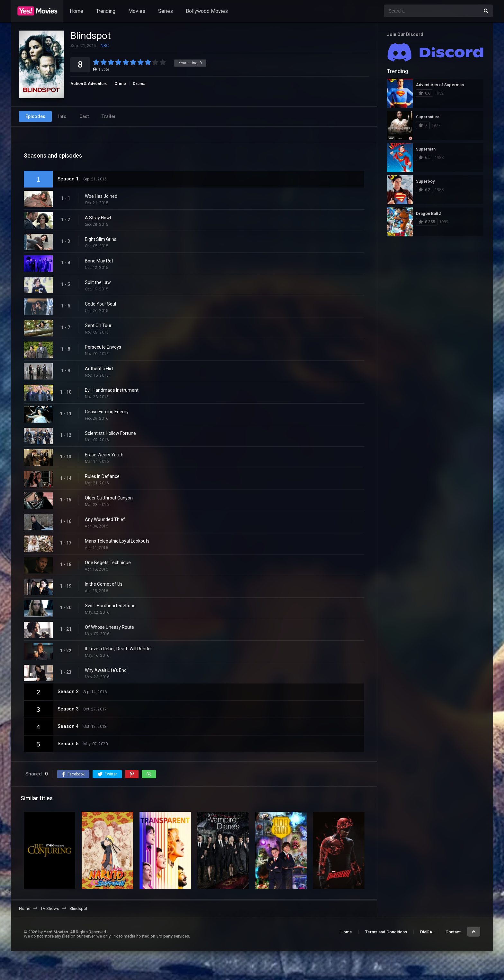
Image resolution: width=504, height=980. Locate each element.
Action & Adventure (89, 83)
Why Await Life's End (106, 670)
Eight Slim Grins (101, 239)
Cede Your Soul (100, 304)
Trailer (109, 116)
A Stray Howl (98, 218)
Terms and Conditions (386, 932)
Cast (84, 116)
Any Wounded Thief (105, 519)
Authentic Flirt (99, 369)
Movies (137, 11)
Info (62, 116)
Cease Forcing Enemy (107, 412)
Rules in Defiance (102, 476)
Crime (120, 83)
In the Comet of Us (104, 584)
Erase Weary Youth (104, 455)
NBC (105, 46)
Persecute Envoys (103, 347)
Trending (106, 11)
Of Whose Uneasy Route (109, 627)
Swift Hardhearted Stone (110, 606)
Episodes (35, 116)
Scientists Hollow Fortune (110, 433)
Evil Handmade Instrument (112, 390)
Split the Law (98, 282)
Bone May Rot (99, 261)
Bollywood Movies (207, 11)
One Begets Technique (108, 563)
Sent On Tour (98, 325)
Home (76, 11)
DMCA (426, 932)
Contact (453, 932)
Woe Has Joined (101, 196)
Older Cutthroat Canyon (109, 498)
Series (166, 11)
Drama (139, 83)
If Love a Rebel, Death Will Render (118, 649)
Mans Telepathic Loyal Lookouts (117, 541)
